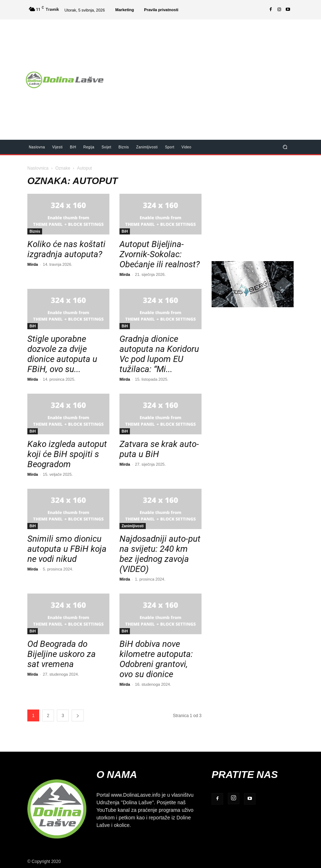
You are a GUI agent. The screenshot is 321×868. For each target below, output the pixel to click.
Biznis (35, 231)
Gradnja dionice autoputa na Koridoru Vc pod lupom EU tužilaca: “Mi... (159, 354)
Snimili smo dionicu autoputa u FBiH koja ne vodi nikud (67, 549)
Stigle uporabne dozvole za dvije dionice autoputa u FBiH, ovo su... (62, 354)
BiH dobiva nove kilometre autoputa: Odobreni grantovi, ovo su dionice (156, 659)
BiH (125, 231)
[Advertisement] (215, 75)
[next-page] (78, 715)
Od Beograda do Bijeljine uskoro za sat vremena (62, 654)
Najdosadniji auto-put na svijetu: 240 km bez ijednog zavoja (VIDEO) (160, 554)
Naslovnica (38, 168)
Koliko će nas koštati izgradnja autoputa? (66, 249)
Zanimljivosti (133, 526)
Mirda (33, 264)
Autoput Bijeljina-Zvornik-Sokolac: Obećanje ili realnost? (160, 254)
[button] (285, 147)
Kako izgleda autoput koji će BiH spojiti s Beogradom (67, 454)
